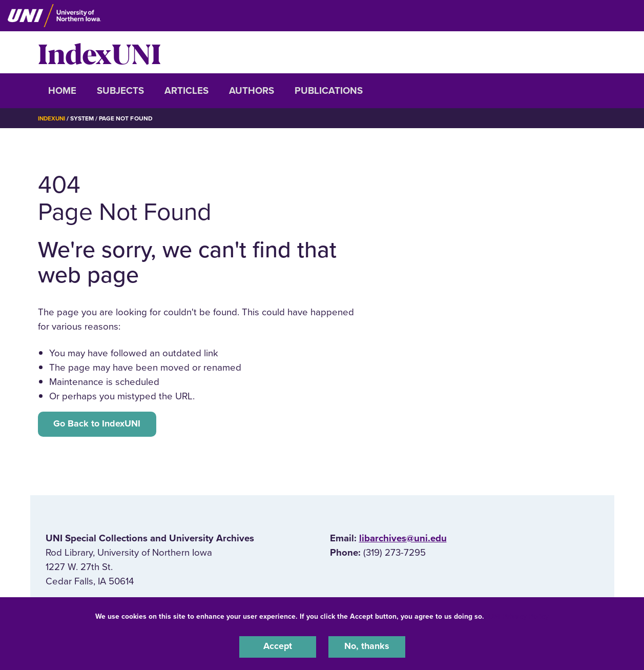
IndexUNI (99, 52)
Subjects (120, 91)
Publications (329, 91)
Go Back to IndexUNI (99, 424)
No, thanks (367, 646)
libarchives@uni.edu (403, 540)
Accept (278, 646)
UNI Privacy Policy (518, 615)
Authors (252, 91)
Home (62, 91)
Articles (186, 91)
